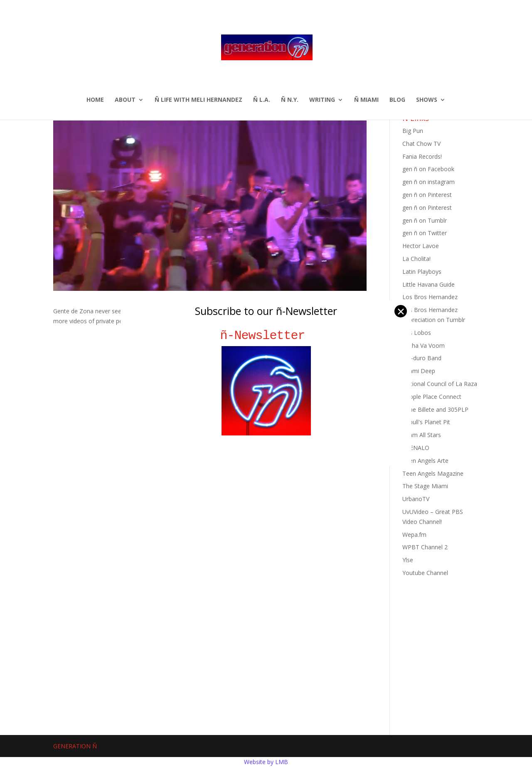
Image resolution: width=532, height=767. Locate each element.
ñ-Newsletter (266, 336)
